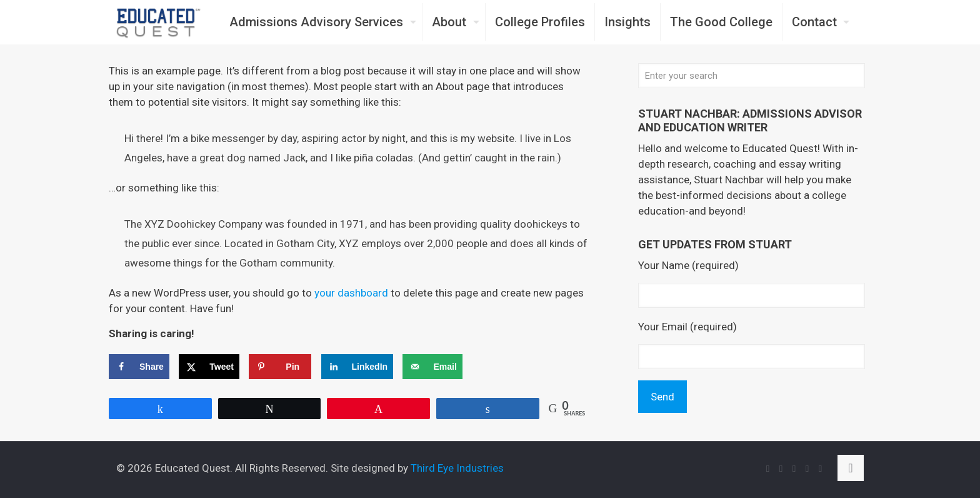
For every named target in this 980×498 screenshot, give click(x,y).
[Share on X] (209, 367)
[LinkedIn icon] (807, 469)
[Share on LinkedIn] (357, 367)
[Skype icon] (768, 469)
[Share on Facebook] (139, 367)
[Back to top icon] (851, 468)
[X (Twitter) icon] (794, 469)
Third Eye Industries (457, 468)
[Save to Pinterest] (280, 367)
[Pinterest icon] (820, 469)
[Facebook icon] (781, 469)
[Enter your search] (752, 76)
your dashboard (351, 293)
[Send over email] (432, 367)
